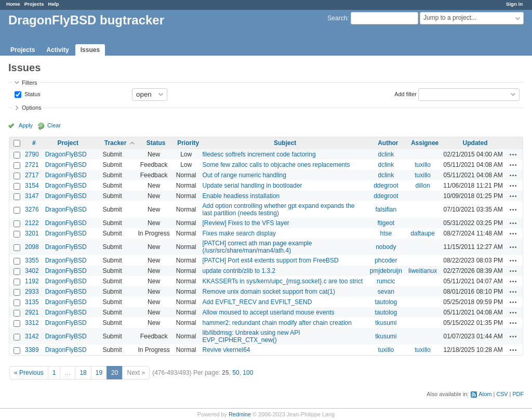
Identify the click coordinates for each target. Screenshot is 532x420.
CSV (502, 394)
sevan (386, 292)
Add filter (405, 94)
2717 (32, 175)
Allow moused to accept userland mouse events (268, 312)
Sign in (514, 4)
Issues (90, 50)
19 (99, 373)
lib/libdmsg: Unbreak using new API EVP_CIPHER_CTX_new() (251, 336)
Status (32, 94)
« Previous (29, 373)
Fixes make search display (239, 233)
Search (337, 18)
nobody (386, 247)
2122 (32, 223)
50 (236, 373)
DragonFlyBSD (66, 154)
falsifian (386, 209)
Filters (29, 83)
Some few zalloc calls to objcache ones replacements (276, 165)
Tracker (116, 143)
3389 (32, 350)
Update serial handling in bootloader (252, 186)
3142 (32, 336)
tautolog (386, 302)
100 (248, 373)
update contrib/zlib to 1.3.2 (239, 271)
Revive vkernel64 (226, 350)
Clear (54, 125)
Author (388, 143)
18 (83, 373)
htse (386, 233)
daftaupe (423, 233)
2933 (32, 292)
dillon (423, 186)
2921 (32, 312)
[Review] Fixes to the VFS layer (245, 223)
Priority (188, 143)
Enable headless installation (241, 196)
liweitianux (423, 271)
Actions (513, 154)
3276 (32, 209)
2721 (32, 165)
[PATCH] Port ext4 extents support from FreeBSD (270, 260)
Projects (34, 4)
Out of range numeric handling (244, 175)
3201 (32, 233)
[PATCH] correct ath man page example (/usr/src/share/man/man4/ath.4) (257, 247)
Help (54, 4)
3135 (32, 302)
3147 (32, 196)
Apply (26, 125)
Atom (485, 394)
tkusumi (386, 323)
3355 (32, 260)
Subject (285, 143)
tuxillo (423, 165)
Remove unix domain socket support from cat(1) (268, 292)
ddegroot (386, 186)
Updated (475, 143)
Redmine (240, 414)
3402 (32, 271)
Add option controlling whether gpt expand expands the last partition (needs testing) (278, 209)
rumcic (386, 281)
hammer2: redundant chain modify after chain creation (277, 323)
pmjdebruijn (386, 271)
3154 (32, 186)
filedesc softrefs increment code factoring (259, 154)
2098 (32, 247)
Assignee (425, 143)
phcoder (386, 260)
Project (68, 143)
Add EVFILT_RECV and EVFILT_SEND (257, 302)
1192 (32, 281)
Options (31, 108)
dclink (386, 154)
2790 (32, 154)
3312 (32, 323)
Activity (57, 50)
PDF (518, 394)
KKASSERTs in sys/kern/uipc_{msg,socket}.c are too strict (282, 281)
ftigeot (386, 223)
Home (13, 4)
